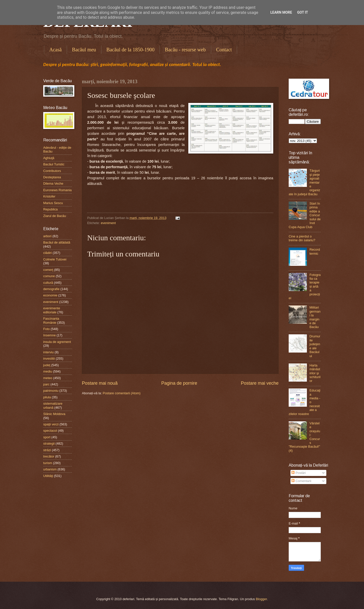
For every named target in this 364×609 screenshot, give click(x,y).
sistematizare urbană (53, 405)
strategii (49, 443)
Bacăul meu (84, 50)
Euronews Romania (57, 190)
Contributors (52, 171)
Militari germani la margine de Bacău (315, 317)
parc (46, 384)
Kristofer (49, 196)
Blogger (261, 599)
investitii (49, 358)
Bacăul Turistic (54, 164)
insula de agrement (57, 342)
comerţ (48, 270)
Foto (47, 329)
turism (48, 463)
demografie (51, 289)
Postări (299, 473)
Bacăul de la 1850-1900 (131, 50)
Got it (302, 12)
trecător (49, 456)
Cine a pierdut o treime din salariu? (302, 238)
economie (50, 295)
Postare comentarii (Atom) (122, 393)
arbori (47, 236)
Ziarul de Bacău (55, 216)
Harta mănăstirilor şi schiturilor (315, 373)
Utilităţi (48, 476)
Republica (50, 209)
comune (49, 276)
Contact (224, 50)
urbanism (50, 469)
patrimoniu (51, 391)
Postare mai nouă (100, 383)
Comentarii (301, 481)
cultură (48, 283)
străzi (47, 450)
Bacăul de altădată (57, 242)
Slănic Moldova (54, 414)
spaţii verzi (51, 424)
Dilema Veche (53, 183)
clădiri (48, 253)
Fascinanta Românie (51, 320)
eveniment (108, 223)
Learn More (281, 12)
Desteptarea (52, 177)
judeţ (47, 365)
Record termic (315, 251)
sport (47, 437)
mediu (48, 371)
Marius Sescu (53, 203)
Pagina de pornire (179, 383)
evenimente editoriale (52, 310)
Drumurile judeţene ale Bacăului (315, 346)
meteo (48, 378)
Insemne (49, 335)
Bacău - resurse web (185, 50)
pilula (47, 397)
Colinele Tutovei (55, 259)
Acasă (55, 50)
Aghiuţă (49, 158)
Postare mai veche (260, 383)
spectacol (50, 431)
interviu (49, 352)
